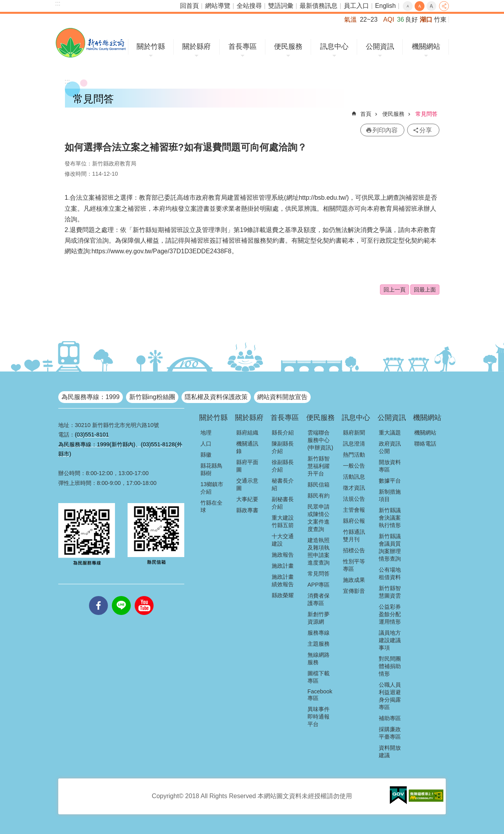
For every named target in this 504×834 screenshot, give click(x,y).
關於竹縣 (151, 46)
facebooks (98, 596)
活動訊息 (354, 477)
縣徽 (206, 455)
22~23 (369, 20)
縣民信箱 (319, 485)
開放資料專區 (390, 466)
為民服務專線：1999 (91, 397)
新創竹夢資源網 (319, 618)
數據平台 (390, 481)
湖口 (426, 20)
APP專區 (319, 585)
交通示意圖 (247, 484)
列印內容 (385, 130)
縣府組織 (247, 433)
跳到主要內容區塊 (4, 4)
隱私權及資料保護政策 (216, 397)
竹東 (440, 20)
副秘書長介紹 (283, 503)
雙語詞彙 (281, 6)
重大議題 (390, 433)
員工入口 (356, 6)
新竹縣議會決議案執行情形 (390, 518)
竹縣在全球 (211, 506)
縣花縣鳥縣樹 (211, 469)
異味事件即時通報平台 (319, 717)
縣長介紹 (283, 433)
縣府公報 (354, 521)
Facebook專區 (320, 695)
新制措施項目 (390, 495)
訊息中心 (334, 46)
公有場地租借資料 (390, 573)
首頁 (366, 114)
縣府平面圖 (247, 466)
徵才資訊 (354, 488)
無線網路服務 (319, 658)
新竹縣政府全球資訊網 (91, 43)
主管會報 (354, 510)
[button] (398, 795)
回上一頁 (395, 290)
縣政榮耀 (283, 595)
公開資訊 (380, 46)
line (121, 596)
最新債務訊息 (319, 6)
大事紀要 (247, 499)
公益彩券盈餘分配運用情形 (390, 614)
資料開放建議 (390, 751)
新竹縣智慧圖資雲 (390, 592)
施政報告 (283, 555)
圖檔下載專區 (319, 677)
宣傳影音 (354, 591)
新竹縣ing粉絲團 (152, 397)
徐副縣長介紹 (283, 466)
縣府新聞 (354, 433)
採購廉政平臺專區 (390, 733)
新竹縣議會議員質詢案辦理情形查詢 (390, 547)
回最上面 (425, 290)
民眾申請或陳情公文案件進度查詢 (319, 518)
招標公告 (354, 550)
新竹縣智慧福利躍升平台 (319, 466)
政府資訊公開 (390, 447)
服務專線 (319, 633)
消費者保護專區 (319, 599)
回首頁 (189, 6)
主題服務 (319, 644)
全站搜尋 (249, 6)
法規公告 (354, 499)
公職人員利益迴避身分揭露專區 (390, 696)
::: (58, 3)
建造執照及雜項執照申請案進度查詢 (319, 551)
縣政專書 (247, 510)
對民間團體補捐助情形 (390, 666)
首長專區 (243, 46)
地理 (206, 433)
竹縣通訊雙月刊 (354, 536)
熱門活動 (354, 455)
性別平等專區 (354, 565)
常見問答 (426, 114)
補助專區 (390, 718)
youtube (144, 596)
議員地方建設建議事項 (390, 640)
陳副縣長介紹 (283, 447)
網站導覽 (218, 6)
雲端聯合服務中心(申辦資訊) (321, 440)
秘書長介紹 (283, 484)
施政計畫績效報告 (283, 580)
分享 (444, 6)
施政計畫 (283, 566)
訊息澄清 (354, 444)
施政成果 (354, 580)
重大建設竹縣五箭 (283, 521)
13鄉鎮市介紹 (212, 488)
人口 (206, 444)
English (385, 6)
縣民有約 (319, 496)
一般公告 (354, 466)
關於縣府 (196, 46)
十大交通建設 (283, 540)
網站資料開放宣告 (282, 397)
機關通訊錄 (247, 447)
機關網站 (426, 46)
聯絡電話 (425, 444)
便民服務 (288, 46)
